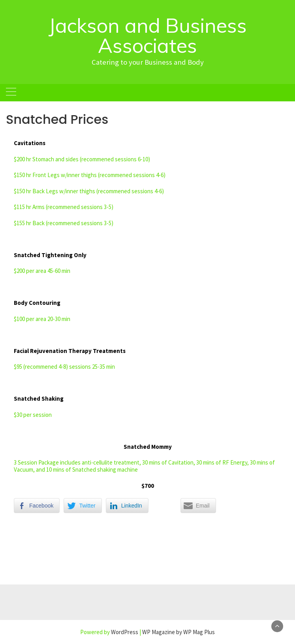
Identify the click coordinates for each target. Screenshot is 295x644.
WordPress (125, 632)
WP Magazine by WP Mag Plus (179, 632)
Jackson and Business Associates (148, 35)
